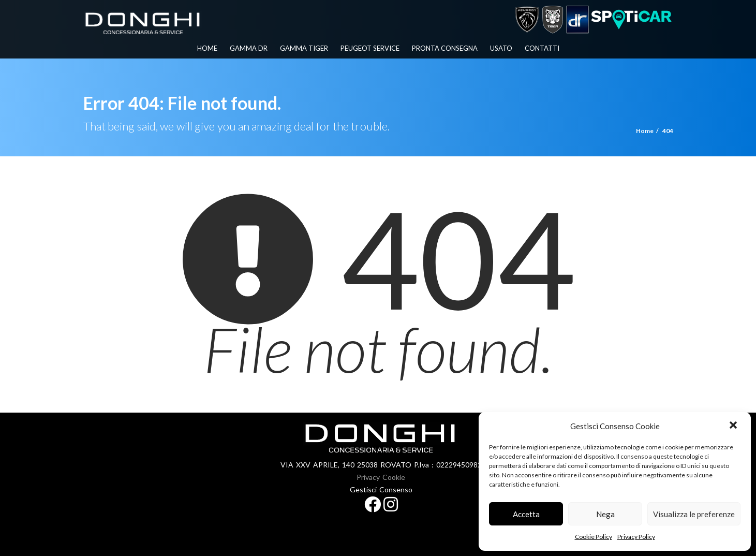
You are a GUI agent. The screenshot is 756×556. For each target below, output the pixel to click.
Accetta (526, 514)
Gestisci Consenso (381, 489)
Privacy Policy (636, 537)
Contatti (542, 48)
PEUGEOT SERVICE (370, 48)
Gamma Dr (249, 48)
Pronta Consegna (445, 48)
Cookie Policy (594, 537)
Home (207, 48)
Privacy (368, 477)
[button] (734, 426)
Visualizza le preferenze (694, 514)
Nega (605, 514)
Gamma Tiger (304, 48)
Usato (501, 48)
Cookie (394, 477)
